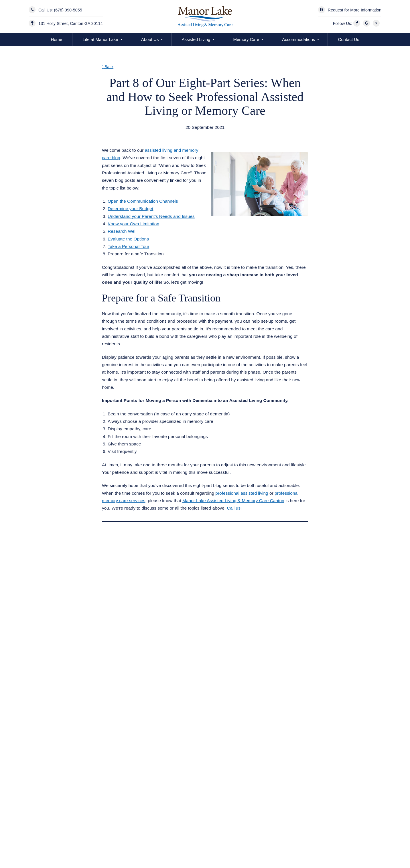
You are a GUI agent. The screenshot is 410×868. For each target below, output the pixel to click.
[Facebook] (358, 23)
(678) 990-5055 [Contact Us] (68, 10)
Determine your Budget (130, 209)
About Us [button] (150, 39)
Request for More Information (355, 10)
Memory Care (246, 39)
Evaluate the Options (128, 239)
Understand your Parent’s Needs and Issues (151, 216)
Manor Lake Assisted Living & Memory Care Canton (233, 501)
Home (56, 39)
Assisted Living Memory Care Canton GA (149, 135)
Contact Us (348, 39)
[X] (377, 23)
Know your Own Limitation (133, 224)
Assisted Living (196, 39)
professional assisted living (242, 493)
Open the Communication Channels (143, 201)
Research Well (122, 231)
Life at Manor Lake (100, 39)
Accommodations (298, 39)
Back (108, 67)
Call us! (234, 508)
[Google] (367, 23)
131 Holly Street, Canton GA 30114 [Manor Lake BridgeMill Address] (71, 23)
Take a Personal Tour (128, 246)
